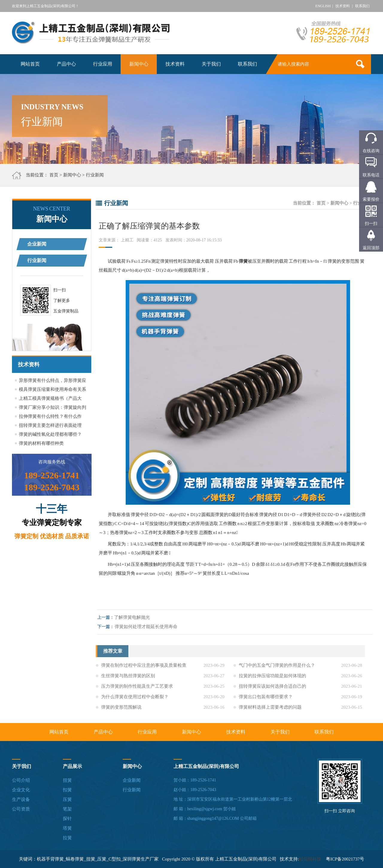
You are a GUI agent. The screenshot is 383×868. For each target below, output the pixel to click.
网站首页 (30, 64)
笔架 (67, 809)
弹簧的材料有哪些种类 (41, 443)
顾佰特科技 (310, 859)
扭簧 (67, 780)
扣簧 (67, 790)
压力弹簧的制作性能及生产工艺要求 (137, 688)
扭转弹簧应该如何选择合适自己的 (272, 688)
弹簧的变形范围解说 (121, 709)
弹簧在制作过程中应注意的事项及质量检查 (144, 667)
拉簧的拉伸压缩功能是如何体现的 (272, 678)
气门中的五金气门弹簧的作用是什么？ (277, 667)
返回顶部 (371, 248)
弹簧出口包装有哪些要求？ (266, 698)
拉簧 (67, 838)
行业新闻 (95, 175)
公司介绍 (21, 780)
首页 (54, 175)
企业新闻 (37, 244)
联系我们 (362, 6)
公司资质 (21, 809)
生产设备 (21, 799)
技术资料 (343, 6)
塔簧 (67, 828)
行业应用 (103, 64)
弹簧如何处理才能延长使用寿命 (148, 627)
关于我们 (211, 64)
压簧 (67, 799)
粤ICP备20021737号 (345, 859)
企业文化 (21, 790)
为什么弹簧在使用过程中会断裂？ (135, 698)
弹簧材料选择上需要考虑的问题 (270, 709)
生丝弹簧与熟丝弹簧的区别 (128, 678)
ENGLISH (323, 6)
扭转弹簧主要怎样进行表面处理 (50, 425)
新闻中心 (139, 64)
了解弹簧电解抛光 (134, 617)
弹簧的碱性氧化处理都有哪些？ (50, 434)
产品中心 (66, 64)
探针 (67, 819)
